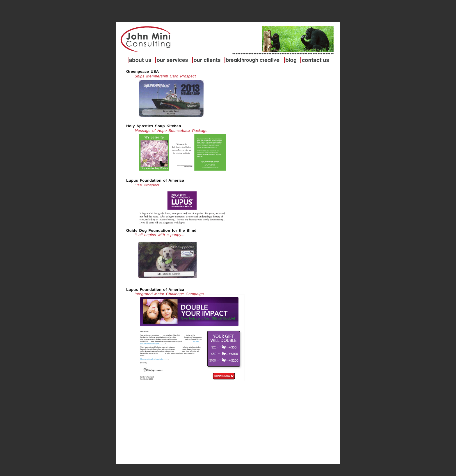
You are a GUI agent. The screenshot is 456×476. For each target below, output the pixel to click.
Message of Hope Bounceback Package (171, 131)
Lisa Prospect (147, 185)
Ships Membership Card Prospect (165, 76)
